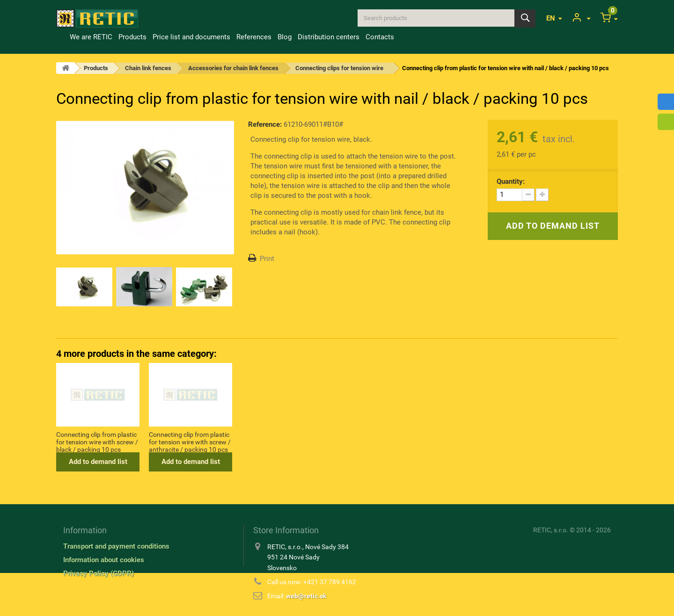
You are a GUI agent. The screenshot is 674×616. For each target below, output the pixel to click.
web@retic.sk (306, 596)
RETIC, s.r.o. (551, 530)
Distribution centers (329, 37)
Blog (285, 37)
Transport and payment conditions (116, 546)
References (254, 37)
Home (61, 37)
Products (132, 37)
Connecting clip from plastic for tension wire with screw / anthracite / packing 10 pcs (375, 442)
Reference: (265, 124)
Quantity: (511, 181)
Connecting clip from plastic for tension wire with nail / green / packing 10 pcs (96, 442)
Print (267, 259)
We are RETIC (91, 37)
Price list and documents (191, 37)
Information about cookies (104, 560)
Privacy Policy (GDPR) (99, 573)
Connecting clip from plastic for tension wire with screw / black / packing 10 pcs (282, 442)
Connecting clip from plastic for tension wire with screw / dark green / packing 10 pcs (190, 442)
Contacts (380, 37)
